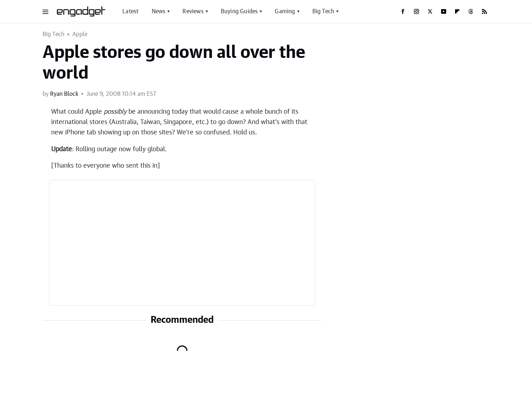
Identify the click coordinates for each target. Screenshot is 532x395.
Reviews (193, 11)
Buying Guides (239, 11)
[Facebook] (403, 11)
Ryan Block (64, 94)
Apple (80, 34)
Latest (130, 11)
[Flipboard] (457, 11)
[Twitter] (430, 11)
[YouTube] (444, 11)
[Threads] (471, 11)
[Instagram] (416, 11)
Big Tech (323, 11)
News (159, 11)
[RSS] (484, 11)
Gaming (285, 11)
